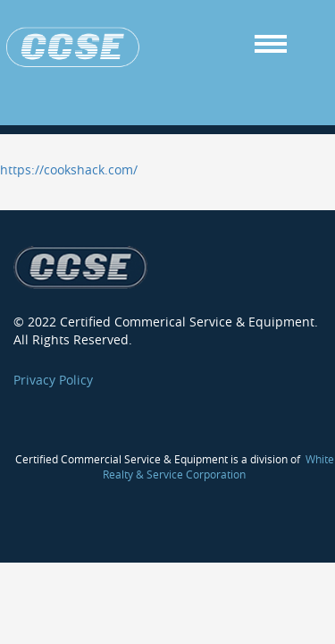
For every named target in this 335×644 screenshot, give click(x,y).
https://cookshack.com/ (69, 161)
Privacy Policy (53, 371)
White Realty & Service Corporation (218, 458)
